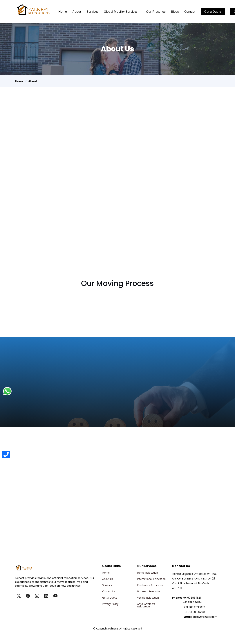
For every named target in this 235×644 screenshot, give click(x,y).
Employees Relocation (150, 585)
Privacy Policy (110, 604)
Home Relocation (148, 573)
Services (92, 12)
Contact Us (109, 591)
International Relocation (151, 579)
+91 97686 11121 (192, 598)
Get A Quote (110, 598)
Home (63, 12)
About (77, 12)
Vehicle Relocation (148, 598)
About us (108, 579)
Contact (190, 12)
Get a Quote (213, 12)
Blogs (175, 12)
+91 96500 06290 (194, 612)
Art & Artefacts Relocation (146, 605)
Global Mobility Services (122, 12)
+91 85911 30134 (192, 602)
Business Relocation (149, 591)
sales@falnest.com (205, 617)
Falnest (117, 633)
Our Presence (156, 12)
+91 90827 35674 (195, 607)
